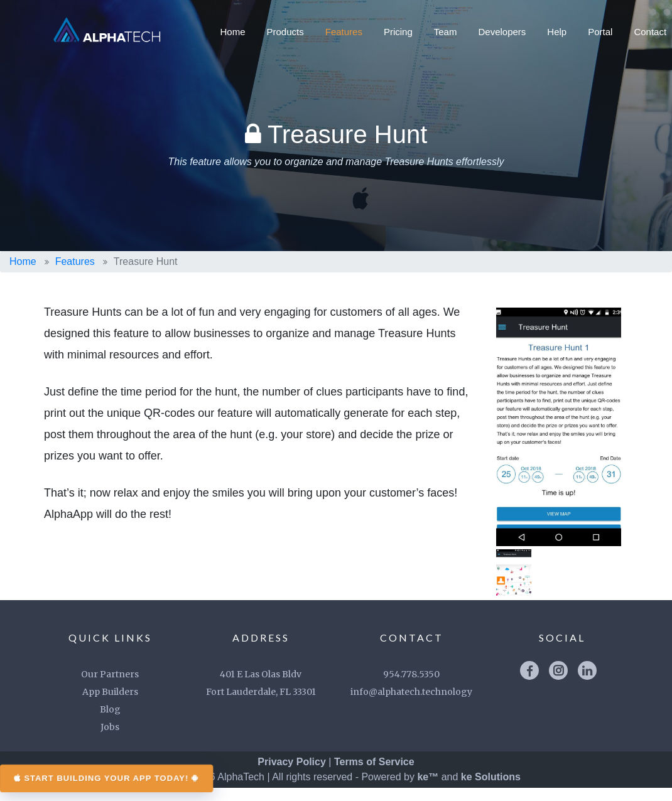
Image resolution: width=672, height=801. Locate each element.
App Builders (110, 705)
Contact (650, 32)
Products (285, 32)
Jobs (110, 740)
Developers (502, 32)
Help (557, 32)
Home (233, 32)
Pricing (398, 32)
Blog (110, 723)
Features (344, 32)
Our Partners (110, 687)
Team (446, 32)
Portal (600, 32)
